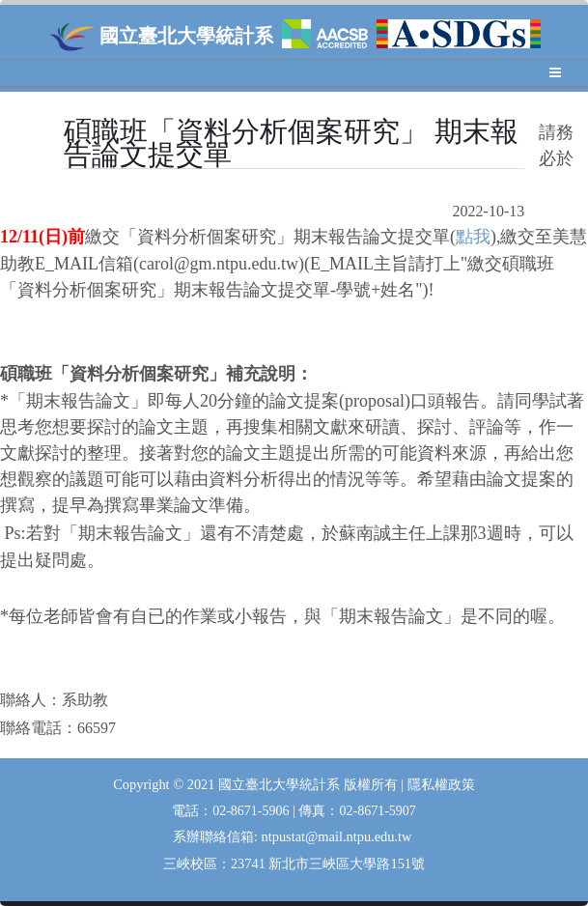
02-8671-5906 (252, 811)
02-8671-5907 (377, 811)
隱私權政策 (441, 785)
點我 (473, 237)
